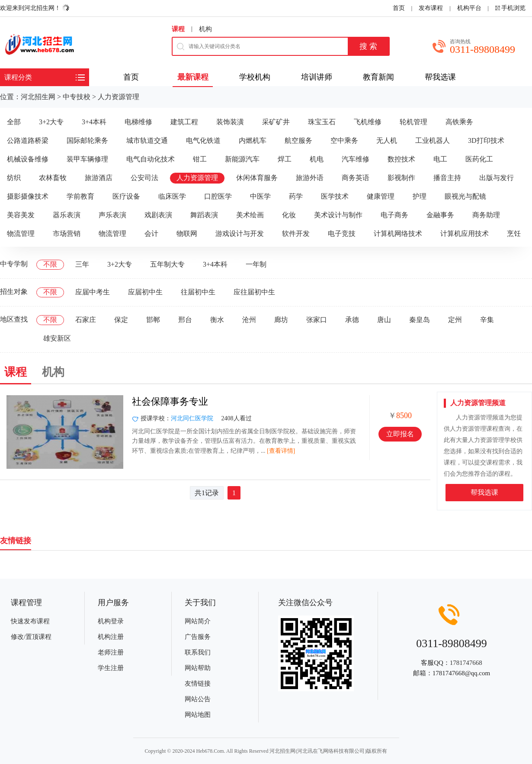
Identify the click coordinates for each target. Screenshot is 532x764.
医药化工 (479, 159)
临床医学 (172, 196)
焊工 (285, 159)
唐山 (384, 320)
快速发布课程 (30, 621)
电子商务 (394, 215)
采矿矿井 (276, 122)
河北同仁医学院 (192, 418)
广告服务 (198, 637)
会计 (151, 234)
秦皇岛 (420, 320)
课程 (178, 29)
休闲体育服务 (257, 178)
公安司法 (144, 178)
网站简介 (198, 621)
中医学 (260, 196)
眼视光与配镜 (465, 196)
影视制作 (401, 178)
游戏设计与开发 (240, 234)
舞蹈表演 (204, 215)
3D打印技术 (486, 140)
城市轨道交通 (147, 140)
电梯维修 (138, 122)
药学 (296, 196)
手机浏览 (513, 8)
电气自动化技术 (151, 159)
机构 (205, 29)
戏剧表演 (158, 215)
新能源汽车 (242, 159)
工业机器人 (433, 140)
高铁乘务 (459, 122)
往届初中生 (198, 292)
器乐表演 (67, 215)
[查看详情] (281, 451)
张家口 (317, 320)
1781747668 (466, 663)
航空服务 (298, 140)
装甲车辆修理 (87, 159)
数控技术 (401, 159)
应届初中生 (145, 292)
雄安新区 (57, 338)
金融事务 (440, 215)
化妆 (289, 215)
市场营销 (67, 234)
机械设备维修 (28, 159)
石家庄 (86, 320)
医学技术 (335, 196)
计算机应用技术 (465, 234)
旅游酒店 (99, 178)
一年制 (256, 264)
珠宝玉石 (322, 122)
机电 (317, 159)
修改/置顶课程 (31, 637)
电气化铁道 (203, 140)
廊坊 (281, 320)
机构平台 (469, 8)
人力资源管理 (119, 97)
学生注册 (111, 668)
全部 (14, 122)
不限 (50, 264)
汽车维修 (356, 159)
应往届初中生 (254, 292)
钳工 (200, 159)
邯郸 (153, 320)
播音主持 (447, 178)
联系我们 (198, 652)
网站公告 (198, 699)
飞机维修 (368, 122)
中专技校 (77, 97)
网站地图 (198, 715)
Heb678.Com (210, 751)
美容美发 (21, 215)
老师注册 (111, 652)
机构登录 (111, 621)
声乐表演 (112, 215)
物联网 (187, 234)
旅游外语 (310, 178)
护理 (420, 196)
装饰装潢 (230, 122)
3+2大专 (51, 122)
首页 (399, 8)
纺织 (14, 178)
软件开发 (296, 234)
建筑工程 (184, 122)
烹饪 (514, 234)
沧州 (249, 320)
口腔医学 (218, 196)
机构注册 (111, 637)
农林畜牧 (53, 178)
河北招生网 (38, 97)
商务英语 (356, 178)
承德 (352, 320)
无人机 (387, 140)
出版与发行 (497, 178)
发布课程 (431, 8)
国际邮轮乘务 (87, 140)
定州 (455, 320)
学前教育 (80, 196)
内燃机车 (253, 140)
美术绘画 (250, 215)
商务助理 (486, 215)
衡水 (217, 320)
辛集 (487, 320)
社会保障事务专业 (170, 401)
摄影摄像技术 (28, 196)
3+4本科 (94, 122)
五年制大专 (167, 264)
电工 (440, 159)
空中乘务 (344, 140)
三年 (82, 264)
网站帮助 (198, 668)
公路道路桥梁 (28, 140)
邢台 (185, 320)
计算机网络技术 (398, 234)
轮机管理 (413, 122)
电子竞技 (342, 234)
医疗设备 (126, 196)
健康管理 (381, 196)
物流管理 (21, 234)
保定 (121, 320)
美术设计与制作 (338, 215)
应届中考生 (93, 292)
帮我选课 (484, 492)
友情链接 (198, 683)
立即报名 (400, 434)
